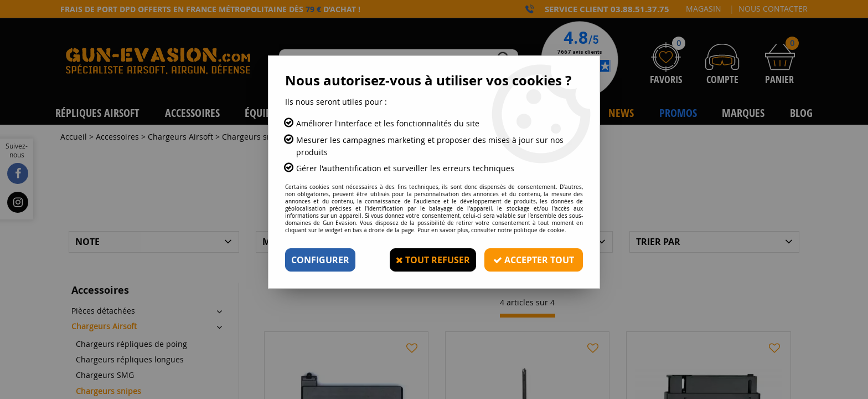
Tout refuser (433, 260)
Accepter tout (534, 260)
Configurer (320, 260)
